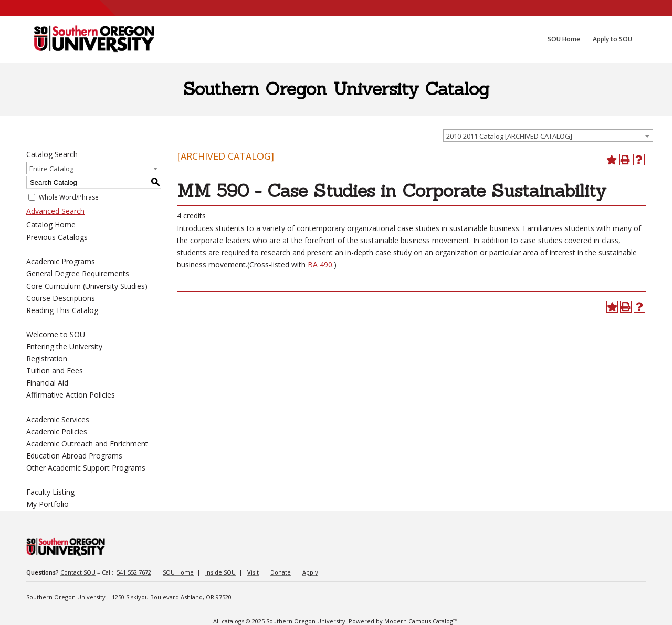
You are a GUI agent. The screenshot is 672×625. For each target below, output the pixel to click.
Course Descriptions (61, 298)
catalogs (233, 621)
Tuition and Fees (55, 371)
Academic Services (58, 419)
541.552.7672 (134, 572)
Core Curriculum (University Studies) (87, 286)
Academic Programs (61, 261)
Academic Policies (57, 431)
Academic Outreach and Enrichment (87, 444)
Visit (253, 572)
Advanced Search (55, 211)
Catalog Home (51, 225)
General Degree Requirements (78, 273)
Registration (47, 358)
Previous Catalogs (57, 237)
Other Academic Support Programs (86, 468)
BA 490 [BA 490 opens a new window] (320, 264)
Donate (281, 572)
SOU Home (178, 572)
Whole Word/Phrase (69, 197)
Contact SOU (78, 572)
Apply (310, 572)
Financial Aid (47, 383)
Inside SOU (220, 572)
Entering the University (64, 346)
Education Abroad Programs (74, 456)
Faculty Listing (50, 492)
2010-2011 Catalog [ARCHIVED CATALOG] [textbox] (509, 136)
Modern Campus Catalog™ (421, 621)
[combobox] (548, 136)
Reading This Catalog (62, 310)
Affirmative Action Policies (71, 395)
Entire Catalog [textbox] (51, 169)
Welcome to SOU (56, 334)
